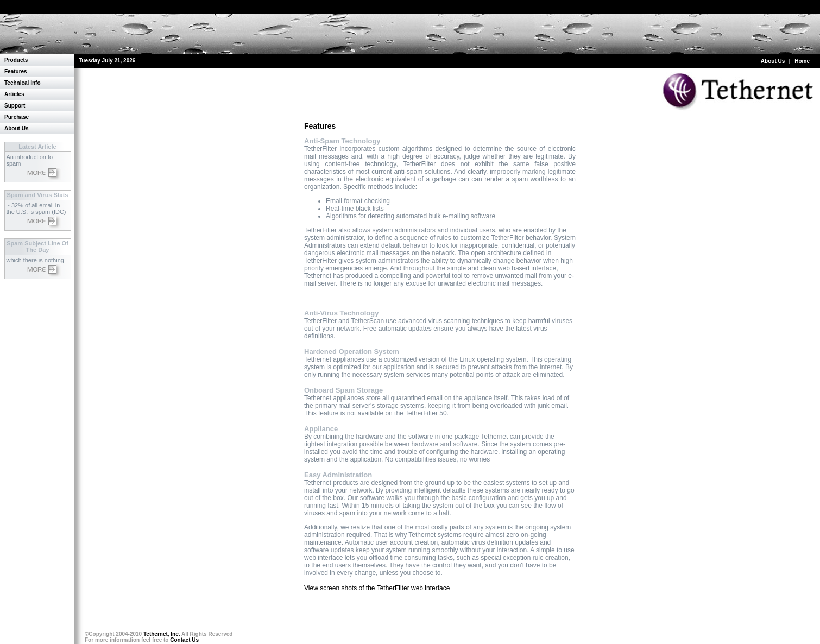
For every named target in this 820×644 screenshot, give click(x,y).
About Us (773, 61)
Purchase (17, 117)
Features (16, 71)
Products (16, 60)
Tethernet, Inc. (162, 634)
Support (15, 106)
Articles (14, 94)
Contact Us (184, 640)
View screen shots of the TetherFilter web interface (377, 588)
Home (802, 61)
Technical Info (23, 83)
